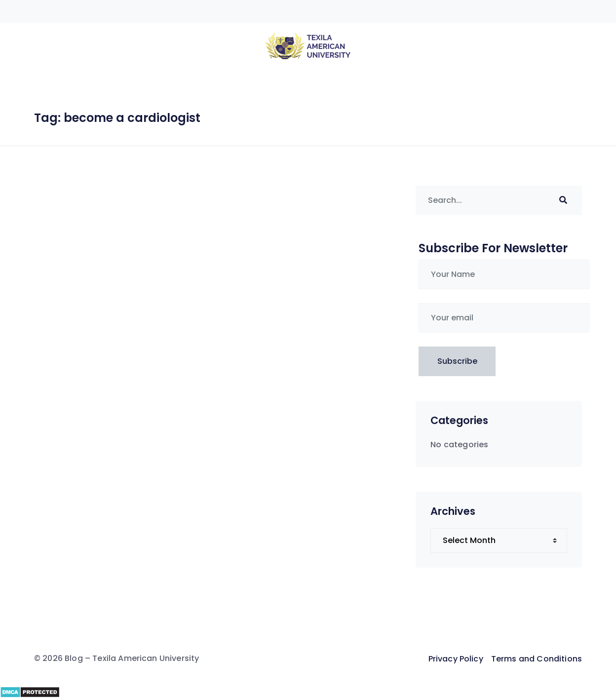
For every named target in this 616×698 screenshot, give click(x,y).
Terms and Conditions (537, 659)
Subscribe (457, 361)
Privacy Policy (456, 659)
